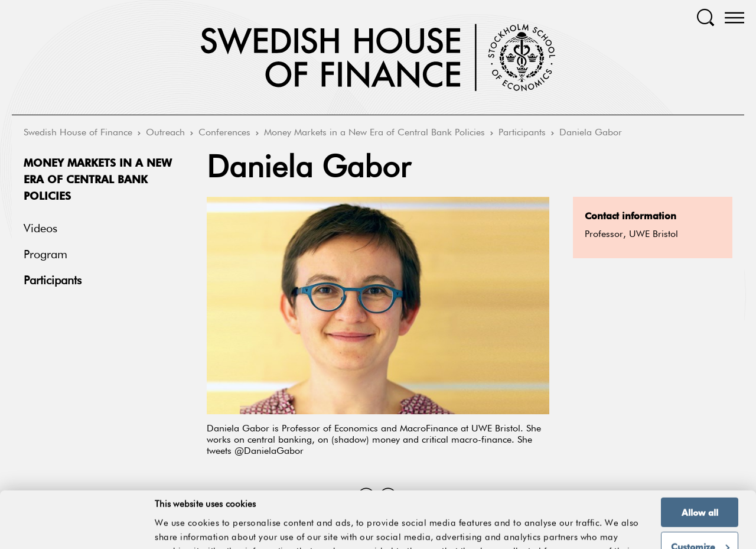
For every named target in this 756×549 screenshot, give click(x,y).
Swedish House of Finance (78, 133)
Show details (611, 513)
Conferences (224, 133)
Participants (522, 133)
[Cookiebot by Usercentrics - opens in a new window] (76, 533)
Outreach (165, 133)
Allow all (700, 459)
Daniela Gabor (591, 133)
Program (45, 255)
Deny (700, 527)
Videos (40, 229)
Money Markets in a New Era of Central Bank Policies (374, 133)
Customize (700, 493)
